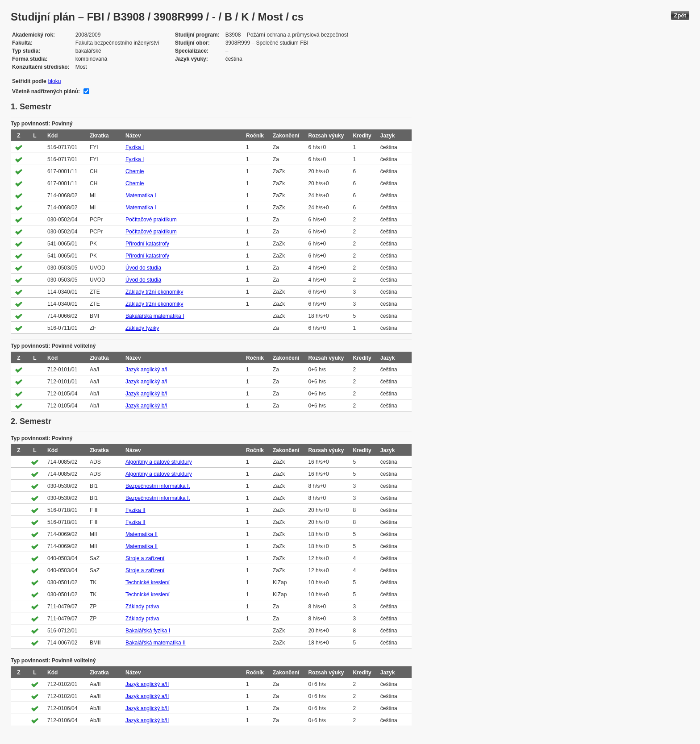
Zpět (680, 15)
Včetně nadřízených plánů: (46, 91)
